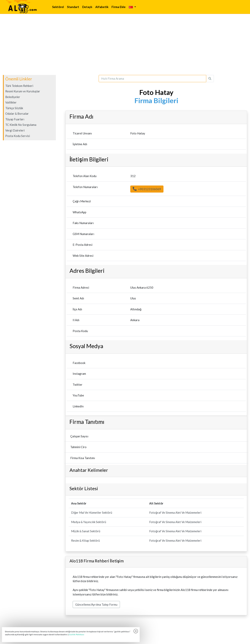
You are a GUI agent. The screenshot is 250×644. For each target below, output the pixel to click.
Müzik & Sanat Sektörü (86, 531)
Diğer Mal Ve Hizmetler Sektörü (92, 512)
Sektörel (58, 7)
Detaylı (87, 7)
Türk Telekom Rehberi (19, 86)
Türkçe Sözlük (14, 108)
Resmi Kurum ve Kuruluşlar (23, 91)
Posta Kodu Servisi (18, 136)
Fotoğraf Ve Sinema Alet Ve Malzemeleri (175, 512)
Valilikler (11, 102)
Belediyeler (13, 97)
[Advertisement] (125, 44)
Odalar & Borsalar (17, 113)
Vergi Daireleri (15, 130)
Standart (73, 7)
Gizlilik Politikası (77, 634)
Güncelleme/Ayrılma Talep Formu (96, 604)
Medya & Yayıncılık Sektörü (89, 522)
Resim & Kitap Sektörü (85, 540)
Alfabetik (102, 7)
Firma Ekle (119, 7)
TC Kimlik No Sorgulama (21, 125)
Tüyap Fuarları (15, 119)
